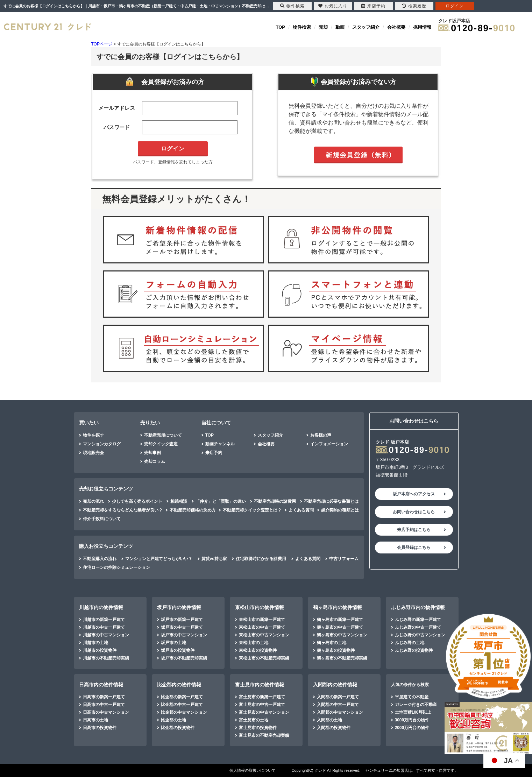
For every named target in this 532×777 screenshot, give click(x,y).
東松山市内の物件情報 (260, 607)
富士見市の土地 (254, 720)
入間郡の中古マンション (340, 712)
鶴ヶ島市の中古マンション (342, 635)
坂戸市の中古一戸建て (182, 627)
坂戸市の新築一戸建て (182, 620)
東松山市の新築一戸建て (262, 620)
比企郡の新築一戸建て (182, 697)
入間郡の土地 (329, 720)
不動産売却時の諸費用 (275, 501)
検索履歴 (414, 6)
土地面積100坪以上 (413, 712)
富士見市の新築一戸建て (262, 697)
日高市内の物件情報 (101, 685)
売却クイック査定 (161, 444)
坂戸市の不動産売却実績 (184, 658)
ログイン (455, 6)
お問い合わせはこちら (414, 512)
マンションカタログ (102, 444)
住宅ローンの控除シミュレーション (116, 567)
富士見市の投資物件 (258, 728)
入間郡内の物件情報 (335, 685)
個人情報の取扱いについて (253, 770)
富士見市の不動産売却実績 (264, 735)
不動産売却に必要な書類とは (331, 501)
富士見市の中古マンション (264, 712)
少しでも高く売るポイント (137, 501)
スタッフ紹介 (366, 27)
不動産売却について (163, 435)
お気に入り (333, 6)
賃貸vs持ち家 (214, 559)
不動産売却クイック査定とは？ (252, 510)
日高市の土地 (95, 720)
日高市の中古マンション (106, 712)
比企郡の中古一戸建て (182, 705)
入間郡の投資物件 (334, 728)
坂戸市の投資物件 (178, 650)
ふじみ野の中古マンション (420, 635)
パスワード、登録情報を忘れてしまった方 (173, 162)
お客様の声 (321, 435)
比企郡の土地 (173, 720)
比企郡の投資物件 (178, 728)
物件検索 (302, 27)
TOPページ (102, 44)
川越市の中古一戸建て (104, 627)
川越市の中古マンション (106, 635)
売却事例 (152, 453)
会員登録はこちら (414, 548)
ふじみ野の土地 (410, 643)
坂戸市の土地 (173, 643)
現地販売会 (93, 453)
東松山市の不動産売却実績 (264, 658)
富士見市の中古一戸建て (262, 705)
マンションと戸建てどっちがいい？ (159, 559)
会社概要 (396, 27)
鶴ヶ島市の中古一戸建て (340, 627)
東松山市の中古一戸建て (262, 627)
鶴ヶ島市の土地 (332, 643)
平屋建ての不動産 (412, 697)
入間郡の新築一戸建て (338, 697)
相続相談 (179, 501)
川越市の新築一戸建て (104, 620)
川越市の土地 (95, 643)
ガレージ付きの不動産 (416, 705)
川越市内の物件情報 (101, 607)
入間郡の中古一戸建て (338, 705)
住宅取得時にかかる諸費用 (261, 559)
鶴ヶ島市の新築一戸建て (340, 620)
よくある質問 (301, 510)
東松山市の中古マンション (264, 635)
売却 (323, 27)
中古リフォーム (344, 559)
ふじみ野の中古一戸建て (418, 627)
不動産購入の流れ (100, 559)
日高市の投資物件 (100, 728)
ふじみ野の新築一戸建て (418, 620)
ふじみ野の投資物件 (414, 650)
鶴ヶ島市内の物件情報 (338, 607)
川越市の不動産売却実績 (106, 658)
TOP (281, 27)
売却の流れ (93, 501)
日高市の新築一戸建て (104, 697)
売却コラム (155, 461)
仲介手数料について (102, 519)
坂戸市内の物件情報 (179, 607)
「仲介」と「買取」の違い (221, 501)
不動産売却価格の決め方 (193, 510)
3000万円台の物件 (412, 720)
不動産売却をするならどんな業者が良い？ (123, 510)
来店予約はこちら (414, 530)
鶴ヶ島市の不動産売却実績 (342, 658)
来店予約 (214, 453)
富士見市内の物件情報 (260, 685)
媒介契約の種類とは (340, 510)
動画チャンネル (220, 444)
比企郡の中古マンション (184, 712)
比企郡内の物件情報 (179, 685)
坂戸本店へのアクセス (414, 494)
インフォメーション (329, 444)
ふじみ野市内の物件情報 (418, 607)
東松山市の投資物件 (258, 650)
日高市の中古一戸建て (104, 705)
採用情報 (422, 27)
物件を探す (93, 435)
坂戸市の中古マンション (184, 635)
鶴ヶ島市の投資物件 (336, 650)
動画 (340, 27)
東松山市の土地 (254, 643)
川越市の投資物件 (100, 650)
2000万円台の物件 (412, 728)
